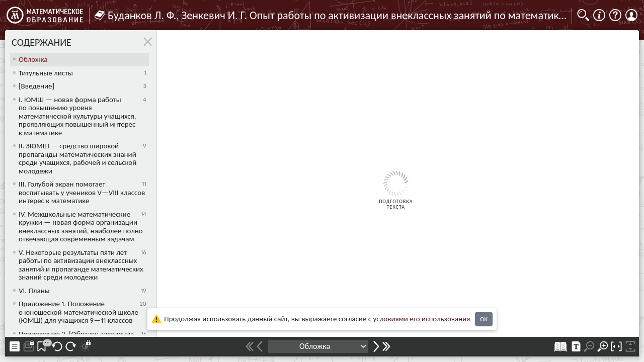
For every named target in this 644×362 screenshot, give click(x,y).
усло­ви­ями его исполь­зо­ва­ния (422, 319)
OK (484, 319)
